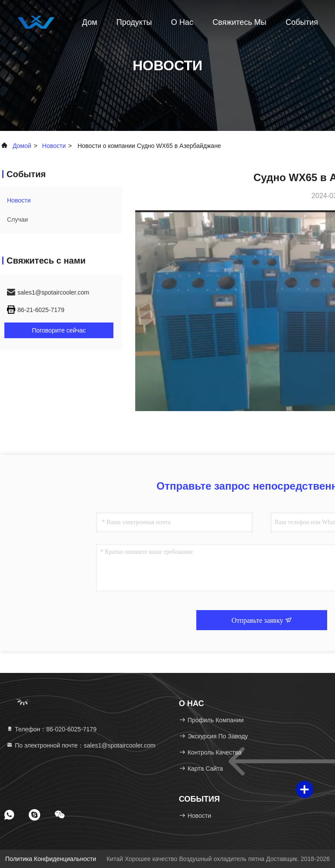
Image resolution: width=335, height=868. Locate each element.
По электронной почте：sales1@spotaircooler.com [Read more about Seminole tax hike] (81, 745)
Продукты (134, 22)
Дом (90, 22)
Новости (54, 146)
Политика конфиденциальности (51, 859)
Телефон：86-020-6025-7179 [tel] (51, 729)
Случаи (17, 220)
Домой (22, 146)
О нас (182, 22)
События (302, 22)
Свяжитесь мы (239, 22)
